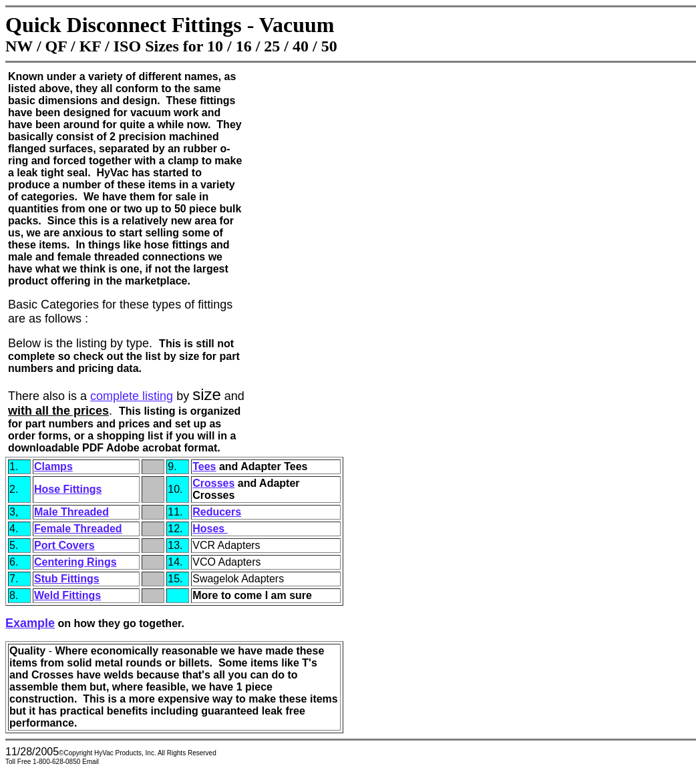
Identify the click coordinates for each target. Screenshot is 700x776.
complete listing (132, 396)
